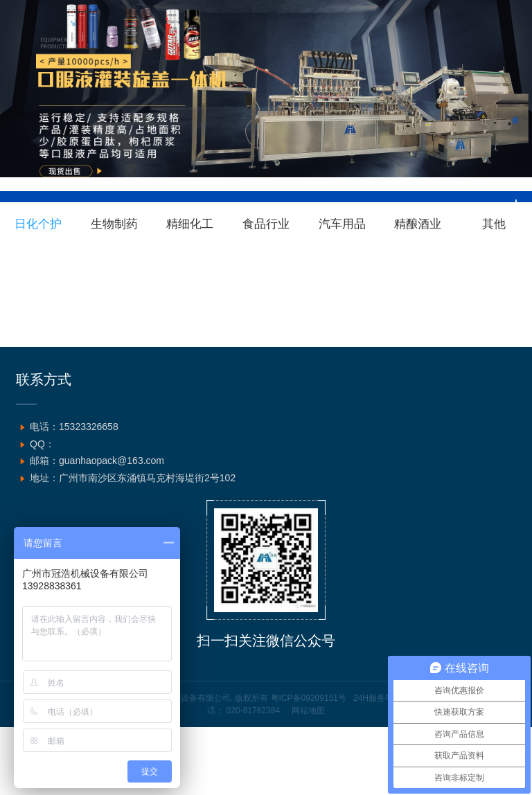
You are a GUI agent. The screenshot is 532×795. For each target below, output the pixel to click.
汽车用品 (342, 224)
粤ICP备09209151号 (309, 698)
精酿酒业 (418, 224)
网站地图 (308, 711)
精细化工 (190, 224)
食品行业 (266, 224)
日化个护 (38, 224)
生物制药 (114, 224)
